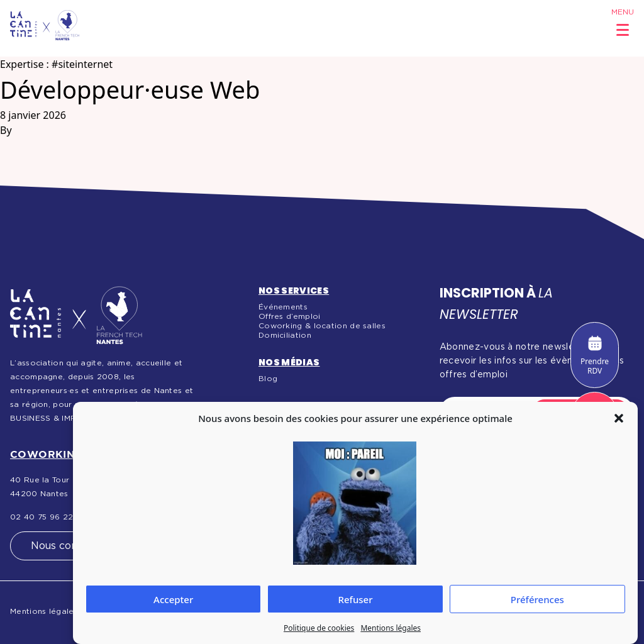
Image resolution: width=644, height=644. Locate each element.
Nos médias (289, 362)
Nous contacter (69, 546)
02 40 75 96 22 (42, 517)
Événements (283, 307)
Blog (268, 379)
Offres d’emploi (290, 316)
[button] (619, 418)
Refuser (355, 599)
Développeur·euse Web (130, 89)
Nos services (294, 291)
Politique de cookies (319, 628)
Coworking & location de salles (322, 326)
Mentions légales (391, 628)
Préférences (537, 599)
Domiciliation (285, 335)
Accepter (173, 599)
